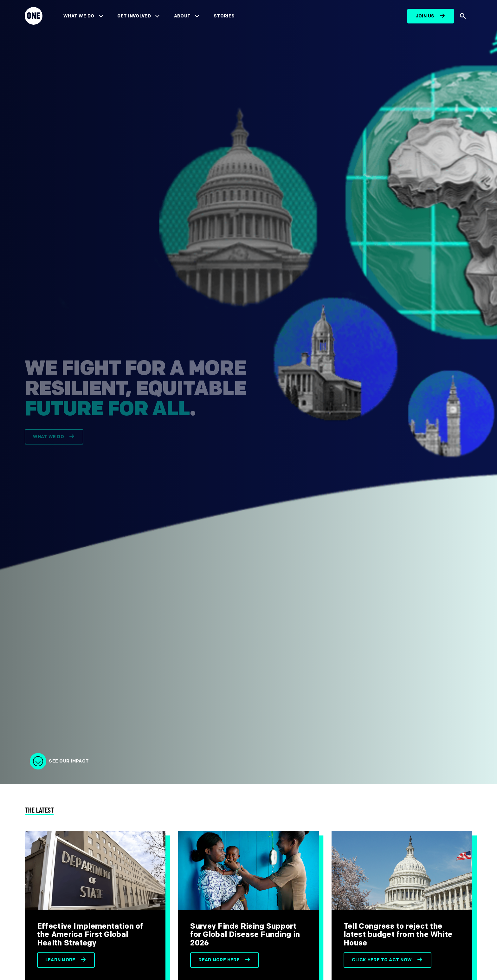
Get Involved (134, 16)
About (182, 16)
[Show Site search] (463, 16)
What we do (48, 441)
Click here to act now (382, 960)
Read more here (219, 960)
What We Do (79, 16)
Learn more (60, 960)
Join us (425, 16)
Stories (224, 16)
